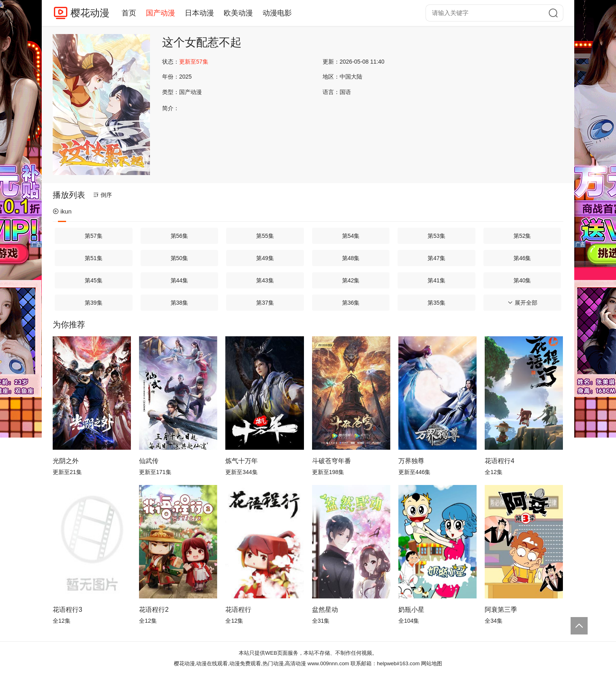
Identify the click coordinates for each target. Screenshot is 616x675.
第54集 (351, 236)
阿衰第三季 (501, 610)
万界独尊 (411, 461)
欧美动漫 (238, 13)
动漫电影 (277, 13)
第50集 (180, 258)
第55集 (265, 236)
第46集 (522, 258)
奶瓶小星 (411, 610)
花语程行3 (67, 610)
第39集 (94, 303)
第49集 (265, 258)
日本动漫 (199, 13)
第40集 (522, 280)
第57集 (94, 236)
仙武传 (149, 461)
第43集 (265, 280)
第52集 (522, 236)
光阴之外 (66, 461)
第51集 (94, 258)
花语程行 (238, 610)
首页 (129, 13)
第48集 (351, 258)
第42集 (351, 280)
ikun (62, 211)
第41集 (436, 280)
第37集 (265, 303)
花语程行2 (154, 610)
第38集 (180, 303)
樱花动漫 (90, 13)
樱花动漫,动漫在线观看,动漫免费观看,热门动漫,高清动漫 (240, 663)
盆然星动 (325, 610)
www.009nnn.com (328, 663)
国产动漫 (160, 13)
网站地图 (432, 663)
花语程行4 (499, 461)
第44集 (180, 280)
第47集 (436, 258)
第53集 (436, 236)
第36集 (351, 303)
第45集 (94, 280)
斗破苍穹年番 (332, 461)
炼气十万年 (242, 461)
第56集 (180, 236)
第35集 (436, 303)
